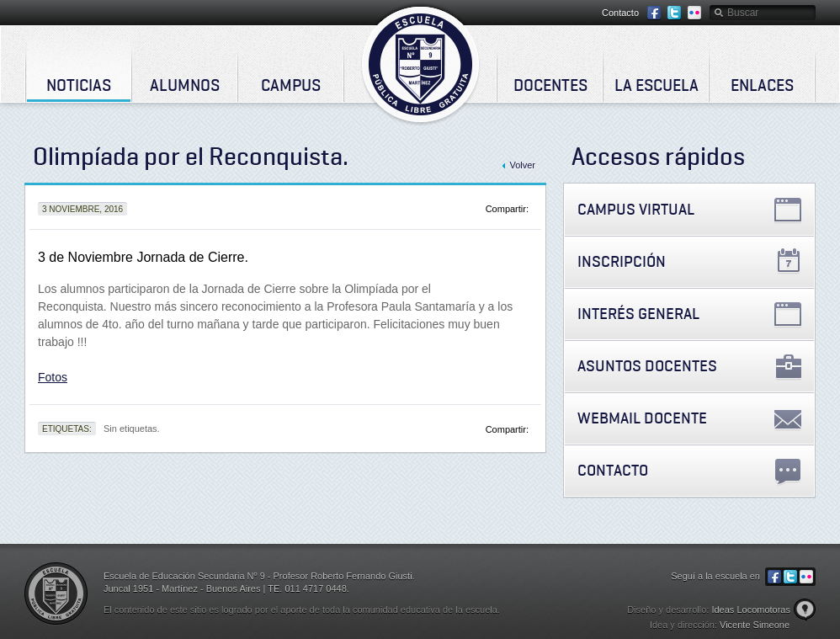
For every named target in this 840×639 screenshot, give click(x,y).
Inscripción (622, 261)
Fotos (53, 377)
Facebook (654, 13)
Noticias (79, 85)
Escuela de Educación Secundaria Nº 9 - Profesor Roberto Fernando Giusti (420, 64)
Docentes (550, 85)
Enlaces (762, 85)
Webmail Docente (642, 418)
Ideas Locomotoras (751, 610)
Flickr (694, 13)
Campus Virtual (636, 209)
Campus (291, 85)
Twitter (674, 13)
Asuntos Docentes (647, 366)
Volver (522, 165)
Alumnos (185, 85)
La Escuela (657, 85)
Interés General (638, 314)
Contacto (620, 13)
